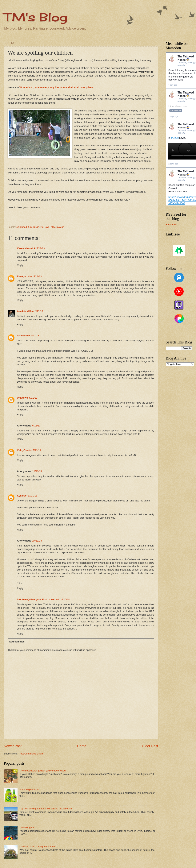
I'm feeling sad (27, 827)
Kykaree (22, 496)
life (42, 227)
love (47, 227)
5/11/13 (41, 248)
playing (60, 227)
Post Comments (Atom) (32, 754)
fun (30, 227)
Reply (20, 265)
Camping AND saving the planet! (37, 847)
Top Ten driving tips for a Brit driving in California (46, 809)
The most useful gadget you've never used (42, 771)
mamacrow (23, 336)
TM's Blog (36, 17)
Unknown (22, 398)
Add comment (17, 642)
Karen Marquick (26, 248)
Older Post (150, 746)
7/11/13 (37, 450)
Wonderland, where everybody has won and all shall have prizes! (56, 87)
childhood (22, 227)
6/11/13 (33, 398)
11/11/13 (37, 471)
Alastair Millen (25, 311)
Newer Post (13, 746)
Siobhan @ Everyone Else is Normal (38, 599)
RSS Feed (171, 224)
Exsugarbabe (25, 276)
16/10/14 (65, 599)
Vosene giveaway (29, 789)
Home (82, 746)
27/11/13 (32, 496)
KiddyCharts (24, 450)
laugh (36, 227)
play (53, 227)
